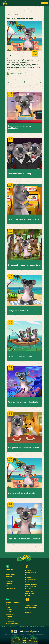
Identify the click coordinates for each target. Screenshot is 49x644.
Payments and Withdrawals (13, 603)
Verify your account (11, 619)
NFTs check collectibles (12, 623)
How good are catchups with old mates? (24, 448)
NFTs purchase (10, 621)
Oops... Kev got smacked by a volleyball (24, 539)
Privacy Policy (29, 610)
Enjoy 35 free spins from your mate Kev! (24, 219)
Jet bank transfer (11, 614)
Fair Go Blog (9, 584)
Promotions (28, 570)
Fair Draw (28, 575)
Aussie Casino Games (31, 584)
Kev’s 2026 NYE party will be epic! (21, 493)
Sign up (44, 3)
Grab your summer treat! (18, 311)
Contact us (28, 612)
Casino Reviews (10, 581)
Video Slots (28, 589)
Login (37, 3)
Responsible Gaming (31, 608)
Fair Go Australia (10, 588)
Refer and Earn (10, 579)
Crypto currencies (11, 605)
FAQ (26, 603)
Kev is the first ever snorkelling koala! (23, 402)
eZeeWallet (9, 612)
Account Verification (11, 574)
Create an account (11, 572)
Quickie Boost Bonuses (31, 582)
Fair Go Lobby (10, 570)
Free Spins (28, 577)
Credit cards (9, 609)
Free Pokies (28, 596)
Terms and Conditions (31, 605)
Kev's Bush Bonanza (30, 573)
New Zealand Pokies (31, 586)
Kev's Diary (9, 577)
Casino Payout (29, 591)
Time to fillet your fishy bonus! (20, 356)
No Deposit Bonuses (30, 580)
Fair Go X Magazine (11, 586)
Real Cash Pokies (30, 593)
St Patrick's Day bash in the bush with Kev (24, 265)
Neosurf (8, 607)
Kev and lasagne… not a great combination (20, 127)
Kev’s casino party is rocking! (19, 174)
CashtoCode (9, 616)
